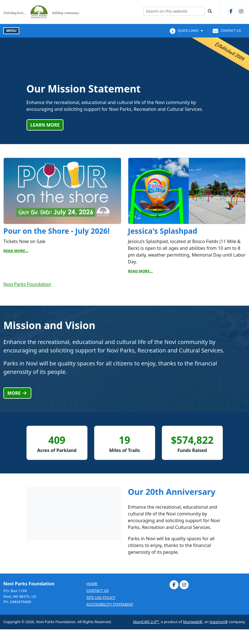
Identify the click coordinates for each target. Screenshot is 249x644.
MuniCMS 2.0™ (146, 622)
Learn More (45, 125)
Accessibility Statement (110, 604)
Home (92, 584)
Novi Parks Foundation (27, 284)
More (17, 393)
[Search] (210, 11)
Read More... (16, 251)
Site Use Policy (101, 598)
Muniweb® (193, 622)
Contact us (97, 591)
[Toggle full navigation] (11, 31)
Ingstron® (219, 622)
